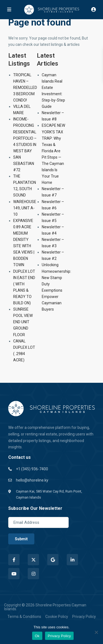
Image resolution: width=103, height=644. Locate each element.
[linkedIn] (72, 560)
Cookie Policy (57, 617)
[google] (53, 560)
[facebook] (14, 560)
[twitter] (33, 560)
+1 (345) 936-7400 (32, 469)
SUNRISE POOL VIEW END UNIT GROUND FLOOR (23, 322)
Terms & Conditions (24, 617)
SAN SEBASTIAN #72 (24, 164)
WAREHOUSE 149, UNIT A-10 (25, 208)
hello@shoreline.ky (32, 480)
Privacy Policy (84, 617)
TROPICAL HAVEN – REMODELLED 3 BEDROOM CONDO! (25, 88)
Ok (37, 636)
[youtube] (14, 574)
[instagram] (33, 574)
